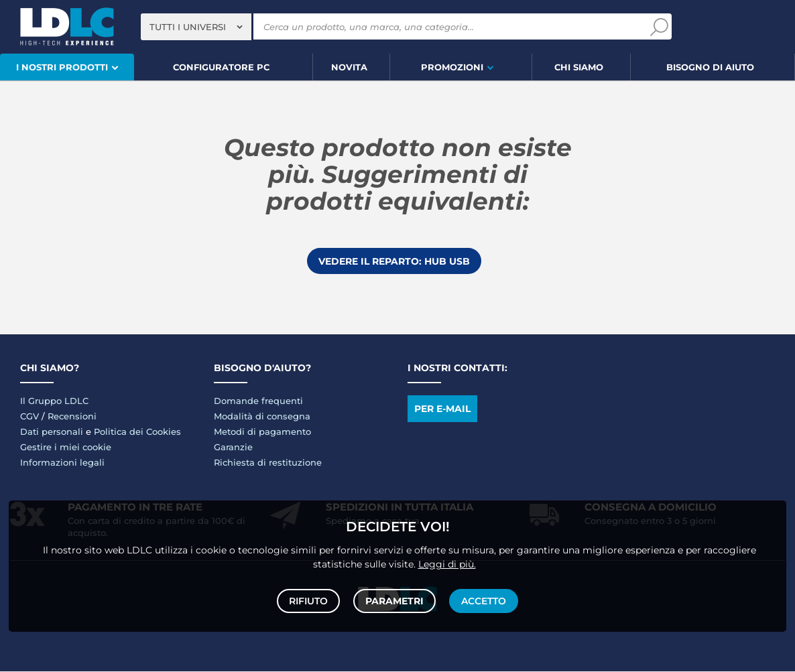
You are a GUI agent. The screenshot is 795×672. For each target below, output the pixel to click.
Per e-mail (442, 409)
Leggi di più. (447, 561)
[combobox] (196, 27)
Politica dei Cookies (137, 432)
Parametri (394, 600)
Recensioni (72, 417)
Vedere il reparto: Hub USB (394, 261)
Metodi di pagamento (262, 432)
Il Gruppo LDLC (54, 401)
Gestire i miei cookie (66, 448)
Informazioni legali (62, 463)
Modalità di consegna (262, 417)
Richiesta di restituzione (268, 463)
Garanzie (233, 448)
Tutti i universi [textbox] (188, 27)
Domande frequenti (258, 401)
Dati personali (52, 432)
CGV (29, 417)
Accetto (482, 600)
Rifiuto (310, 600)
